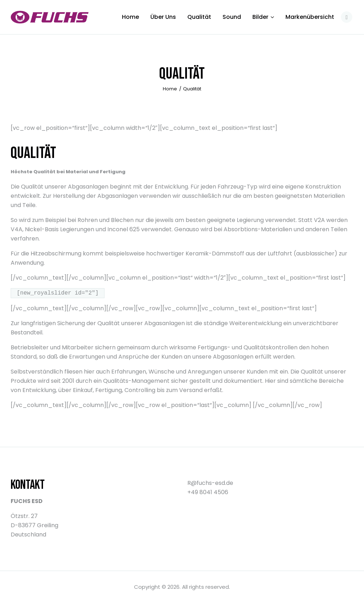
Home (170, 89)
